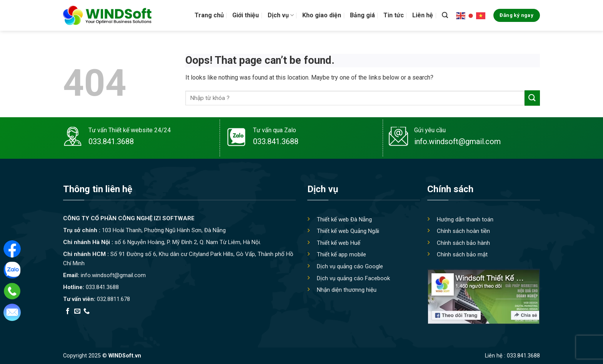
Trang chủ (209, 15)
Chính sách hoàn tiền (463, 231)
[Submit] (532, 98)
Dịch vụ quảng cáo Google (350, 266)
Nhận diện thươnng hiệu (347, 290)
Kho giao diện (322, 15)
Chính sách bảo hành (463, 243)
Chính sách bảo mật (462, 254)
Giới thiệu (246, 15)
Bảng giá (362, 15)
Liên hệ (423, 15)
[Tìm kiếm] (445, 15)
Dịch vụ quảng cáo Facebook (353, 278)
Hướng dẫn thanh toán (465, 219)
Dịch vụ (281, 15)
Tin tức (394, 15)
